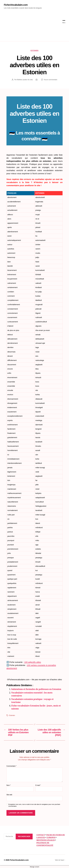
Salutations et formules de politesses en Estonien (36, 689)
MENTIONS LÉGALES (46, 840)
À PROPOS (51, 838)
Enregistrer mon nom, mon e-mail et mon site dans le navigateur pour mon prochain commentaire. (34, 805)
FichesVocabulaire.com (16, 5)
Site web (9, 795)
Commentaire (11, 766)
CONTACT (41, 835)
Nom (9, 785)
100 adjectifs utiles (33, 662)
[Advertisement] (34, 27)
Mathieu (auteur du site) (25, 80)
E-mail (38, 785)
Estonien (34, 50)
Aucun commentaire (51, 80)
